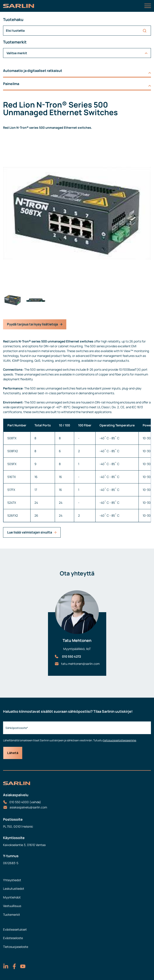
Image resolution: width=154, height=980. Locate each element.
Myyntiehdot (12, 897)
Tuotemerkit (12, 915)
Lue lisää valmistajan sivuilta (32, 532)
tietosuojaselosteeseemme (120, 740)
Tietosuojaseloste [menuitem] (16, 947)
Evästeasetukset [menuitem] (15, 929)
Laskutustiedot (14, 889)
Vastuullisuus (12, 906)
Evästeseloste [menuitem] (13, 938)
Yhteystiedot (12, 880)
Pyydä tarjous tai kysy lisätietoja (35, 324)
